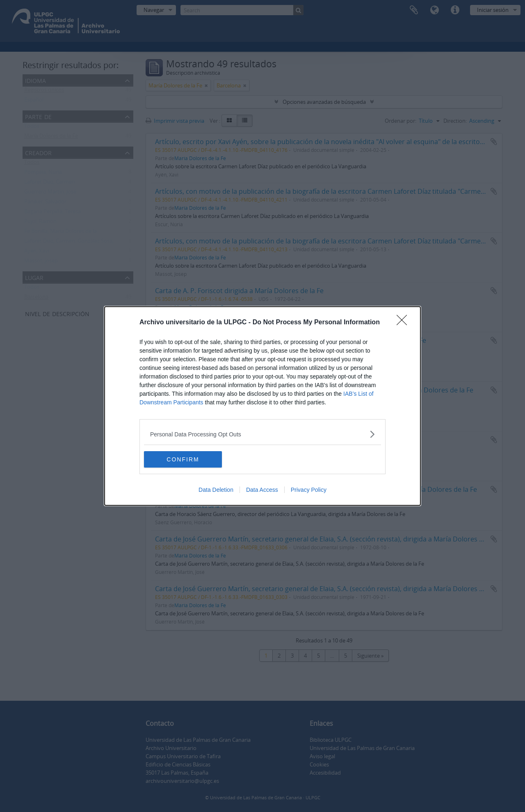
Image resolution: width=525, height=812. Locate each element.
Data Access (262, 490)
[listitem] (262, 434)
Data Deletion (216, 490)
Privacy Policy (309, 490)
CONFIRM (183, 459)
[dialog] (262, 406)
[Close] (404, 323)
